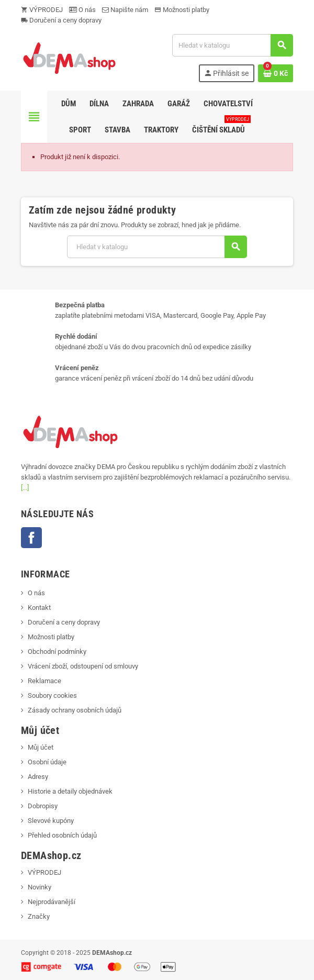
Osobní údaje (47, 762)
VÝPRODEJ (42, 10)
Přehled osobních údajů (62, 835)
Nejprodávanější (52, 902)
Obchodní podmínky (57, 652)
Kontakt (39, 608)
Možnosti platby (182, 10)
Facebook (31, 538)
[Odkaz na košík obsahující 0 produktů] (276, 73)
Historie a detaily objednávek (70, 791)
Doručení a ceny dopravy (61, 20)
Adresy (38, 777)
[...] (25, 488)
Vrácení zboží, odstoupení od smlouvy (83, 666)
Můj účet (41, 747)
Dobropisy (43, 806)
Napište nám (125, 10)
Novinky (40, 887)
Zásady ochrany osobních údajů (75, 710)
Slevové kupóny (51, 821)
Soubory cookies (52, 695)
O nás (82, 10)
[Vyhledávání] (232, 45)
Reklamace (44, 681)
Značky (39, 916)
